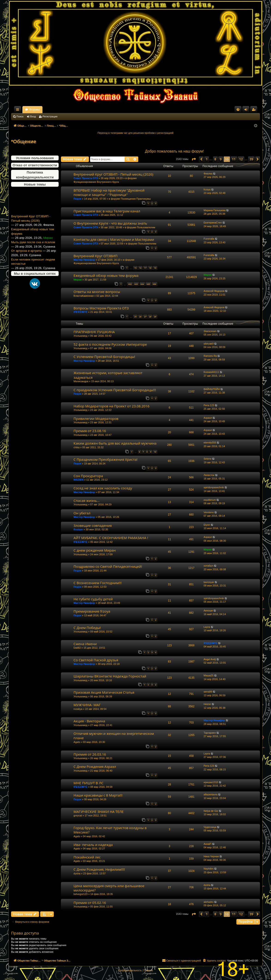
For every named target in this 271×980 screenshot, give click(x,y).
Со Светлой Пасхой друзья (96, 660)
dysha (77, 873)
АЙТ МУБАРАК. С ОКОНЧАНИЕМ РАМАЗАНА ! (111, 538)
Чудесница (210, 827)
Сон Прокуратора (88, 476)
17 (145, 268)
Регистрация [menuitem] (255, 110)
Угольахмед (81, 336)
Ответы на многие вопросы (97, 292)
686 (155, 284)
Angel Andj (210, 659)
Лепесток (209, 475)
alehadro (209, 902)
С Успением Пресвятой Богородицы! (104, 357)
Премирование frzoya (92, 611)
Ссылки (18, 110)
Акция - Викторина (89, 721)
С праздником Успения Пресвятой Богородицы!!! (115, 390)
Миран (78, 280)
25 (135, 317)
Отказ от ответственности (35, 165)
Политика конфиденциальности (35, 175)
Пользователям (146, 227)
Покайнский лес (87, 857)
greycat (78, 815)
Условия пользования (35, 158)
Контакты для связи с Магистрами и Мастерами (114, 239)
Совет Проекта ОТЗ (86, 178)
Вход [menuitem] (247, 110)
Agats (77, 742)
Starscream (210, 331)
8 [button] (215, 159)
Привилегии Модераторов (96, 418)
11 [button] (234, 159)
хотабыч (208, 566)
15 (135, 268)
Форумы (75, 110)
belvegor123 (81, 894)
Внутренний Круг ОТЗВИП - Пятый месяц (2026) (31, 226)
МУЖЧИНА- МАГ (87, 705)
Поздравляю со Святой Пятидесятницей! (108, 566)
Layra (207, 627)
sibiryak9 (209, 344)
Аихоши (208, 611)
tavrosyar (209, 582)
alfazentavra (211, 794)
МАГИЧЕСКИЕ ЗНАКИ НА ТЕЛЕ (99, 812)
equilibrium (210, 500)
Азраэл (208, 418)
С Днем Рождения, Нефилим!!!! (99, 869)
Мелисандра (81, 381)
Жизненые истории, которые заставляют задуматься (108, 375)
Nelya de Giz (211, 811)
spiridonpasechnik (214, 487)
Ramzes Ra (210, 356)
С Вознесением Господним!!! (98, 583)
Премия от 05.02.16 (90, 903)
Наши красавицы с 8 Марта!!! (98, 795)
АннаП (208, 844)
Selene (208, 459)
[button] (194, 159)
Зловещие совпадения (93, 525)
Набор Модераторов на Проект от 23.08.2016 (112, 406)
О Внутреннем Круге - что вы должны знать (110, 223)
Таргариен (210, 733)
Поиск (20, 116)
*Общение (24, 142)
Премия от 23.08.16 (90, 431)
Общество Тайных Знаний (42, 110)
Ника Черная (211, 856)
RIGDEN (79, 480)
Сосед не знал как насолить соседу (103, 488)
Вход (33, 116)
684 (142, 284)
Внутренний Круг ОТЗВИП (96, 256)
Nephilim (209, 869)
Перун (77, 199)
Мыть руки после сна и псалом (33, 249)
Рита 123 (209, 405)
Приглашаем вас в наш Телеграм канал (107, 211)
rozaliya (78, 709)
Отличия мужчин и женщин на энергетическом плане (114, 736)
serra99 (208, 692)
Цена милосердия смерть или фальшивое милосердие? (109, 888)
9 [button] (221, 159)
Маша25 (209, 675)
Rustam (78, 529)
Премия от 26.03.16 (90, 754)
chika (77, 447)
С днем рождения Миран (95, 550)
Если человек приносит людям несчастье (33, 269)
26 (140, 317)
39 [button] (251, 159)
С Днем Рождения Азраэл (95, 766)
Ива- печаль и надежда (93, 845)
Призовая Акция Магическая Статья (104, 692)
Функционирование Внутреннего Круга (96, 182)
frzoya (207, 189)
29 (155, 317)
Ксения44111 (211, 372)
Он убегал (82, 513)
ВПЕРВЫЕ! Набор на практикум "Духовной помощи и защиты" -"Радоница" (109, 192)
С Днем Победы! (87, 628)
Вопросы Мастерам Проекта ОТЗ (101, 308)
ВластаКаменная (84, 296)
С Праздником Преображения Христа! (106, 459)
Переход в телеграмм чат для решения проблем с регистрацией (136, 133)
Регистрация (50, 116)
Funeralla (209, 239)
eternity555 (210, 443)
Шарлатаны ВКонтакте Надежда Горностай (110, 676)
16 (140, 268)
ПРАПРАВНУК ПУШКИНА (94, 332)
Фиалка (208, 174)
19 (155, 268)
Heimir (207, 704)
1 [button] (207, 159)
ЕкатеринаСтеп (213, 223)
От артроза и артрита (26, 258)
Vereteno (209, 512)
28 (150, 317)
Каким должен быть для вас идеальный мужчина (115, 443)
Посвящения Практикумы (136, 199)
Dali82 (77, 648)
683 (136, 284)
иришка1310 (211, 782)
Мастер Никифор (84, 260)
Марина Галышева (215, 210)
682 (130, 284)
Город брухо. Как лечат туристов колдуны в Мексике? (110, 830)
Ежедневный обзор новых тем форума (33, 239)
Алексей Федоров (214, 291)
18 (150, 268)
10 (155, 452)
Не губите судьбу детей (93, 599)
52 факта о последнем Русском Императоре (110, 344)
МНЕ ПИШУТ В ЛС (89, 783)
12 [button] (241, 159)
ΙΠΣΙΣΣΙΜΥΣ (81, 312)
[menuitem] (238, 110)
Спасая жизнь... (87, 501)
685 (148, 284)
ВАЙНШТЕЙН (212, 389)
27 (145, 317)
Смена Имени (85, 644)
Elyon (207, 525)
